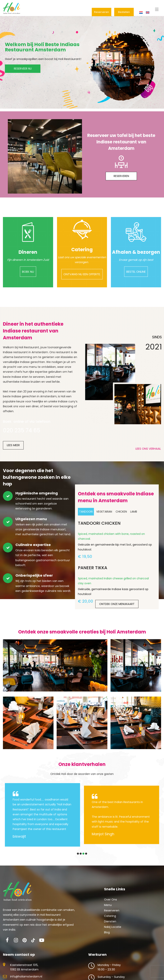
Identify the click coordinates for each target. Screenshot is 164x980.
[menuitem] (141, 13)
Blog (107, 938)
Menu (108, 911)
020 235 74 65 (22, 436)
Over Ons (111, 905)
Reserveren (112, 916)
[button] (78, 859)
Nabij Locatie (113, 933)
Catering (110, 922)
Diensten (110, 927)
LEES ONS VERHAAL (148, 454)
